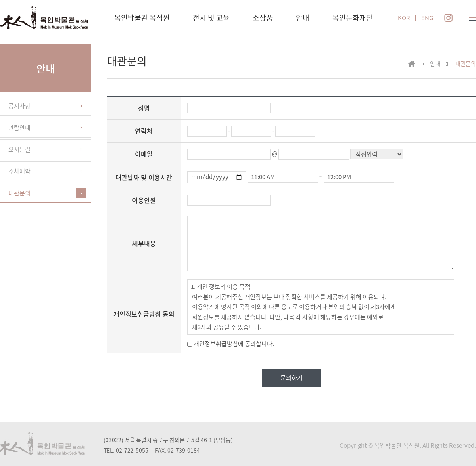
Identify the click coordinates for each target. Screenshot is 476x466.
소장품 (263, 18)
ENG (427, 18)
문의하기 (292, 378)
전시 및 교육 (211, 18)
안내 (303, 18)
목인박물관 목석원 (142, 18)
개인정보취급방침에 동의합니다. (231, 344)
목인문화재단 (353, 18)
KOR (404, 18)
